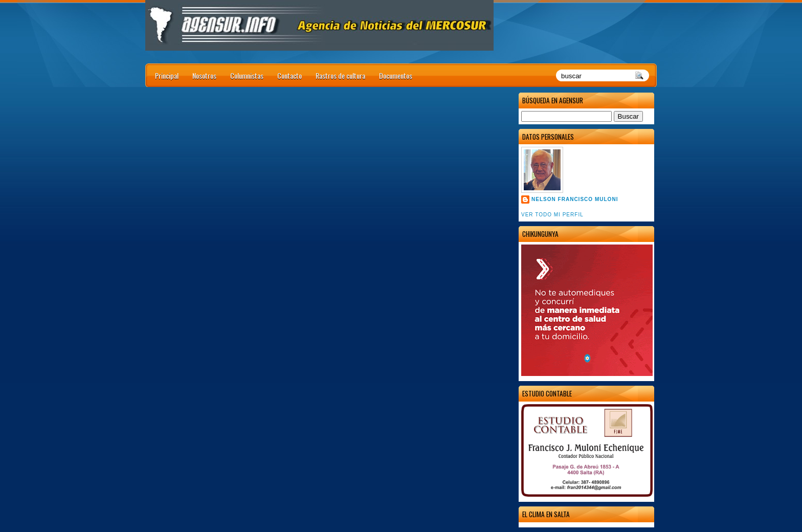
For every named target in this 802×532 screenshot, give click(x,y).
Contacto (289, 75)
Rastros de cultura (340, 75)
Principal (167, 75)
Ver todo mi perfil (552, 215)
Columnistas (247, 75)
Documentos (396, 75)
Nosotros (204, 75)
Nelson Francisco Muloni (575, 199)
